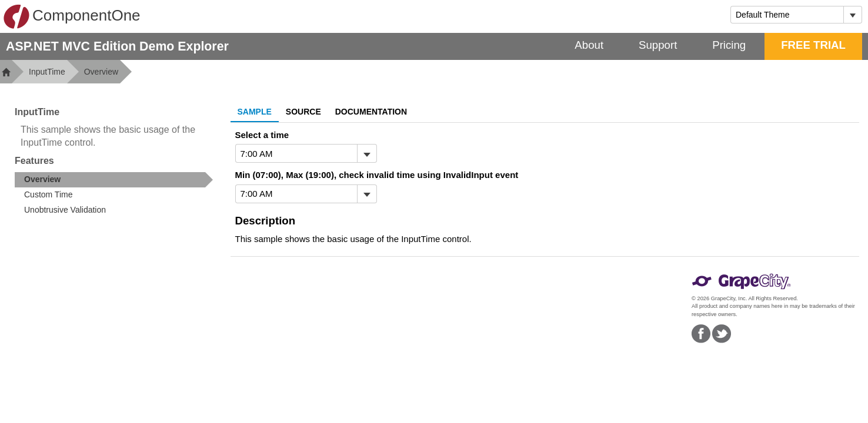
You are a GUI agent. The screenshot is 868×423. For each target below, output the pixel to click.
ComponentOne (72, 16)
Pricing (729, 45)
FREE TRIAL (813, 45)
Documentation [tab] (371, 112)
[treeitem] (114, 180)
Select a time (262, 135)
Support (658, 45)
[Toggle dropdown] (852, 15)
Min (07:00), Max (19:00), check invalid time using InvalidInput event (377, 175)
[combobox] (787, 15)
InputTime (47, 72)
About (589, 45)
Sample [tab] (255, 112)
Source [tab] (303, 112)
